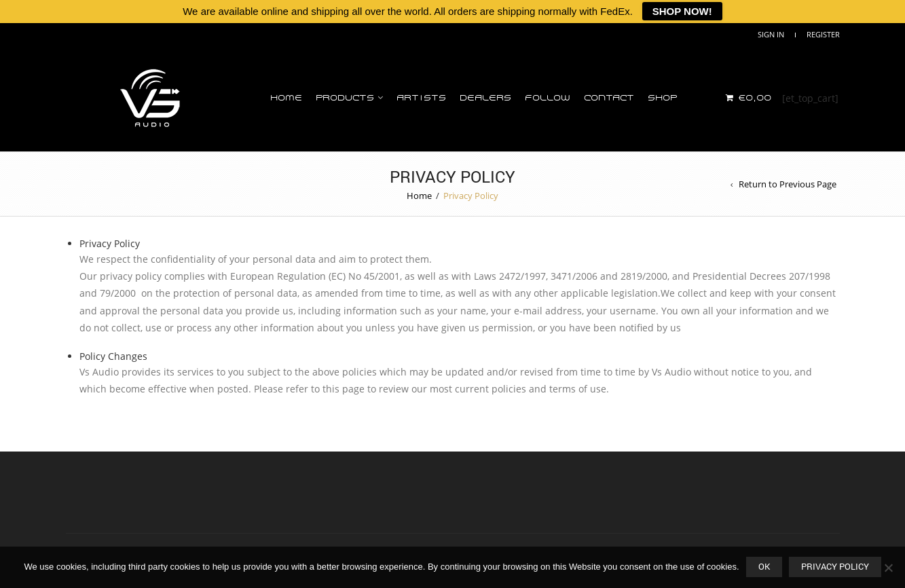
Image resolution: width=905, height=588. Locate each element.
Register (823, 34)
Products (345, 98)
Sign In (771, 34)
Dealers (485, 98)
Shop (662, 98)
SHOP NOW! (682, 11)
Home (286, 98)
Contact (609, 98)
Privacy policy (835, 566)
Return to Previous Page (788, 184)
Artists (421, 98)
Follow (548, 98)
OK (764, 566)
